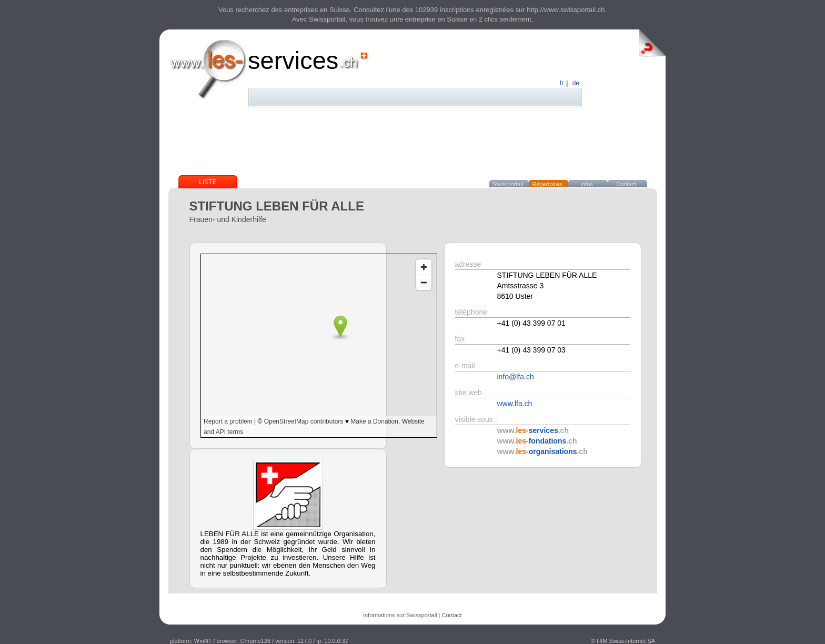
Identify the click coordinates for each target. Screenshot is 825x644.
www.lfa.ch (515, 404)
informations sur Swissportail (400, 615)
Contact (626, 184)
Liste (208, 182)
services (293, 60)
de (576, 83)
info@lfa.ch (516, 377)
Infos (587, 184)
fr (562, 83)
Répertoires (547, 184)
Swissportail (508, 184)
